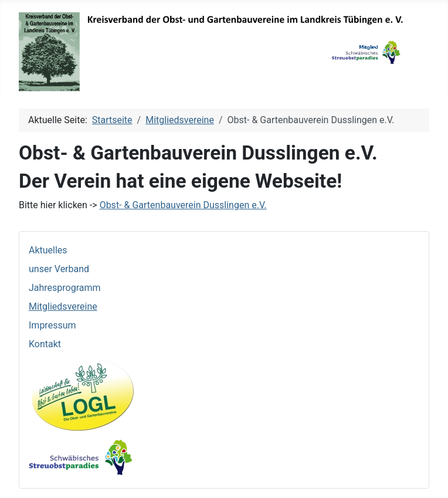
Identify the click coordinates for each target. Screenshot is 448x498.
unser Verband (59, 269)
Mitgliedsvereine (63, 306)
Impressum (52, 325)
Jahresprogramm (65, 288)
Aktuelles (48, 250)
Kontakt (45, 344)
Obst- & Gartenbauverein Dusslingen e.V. (183, 205)
